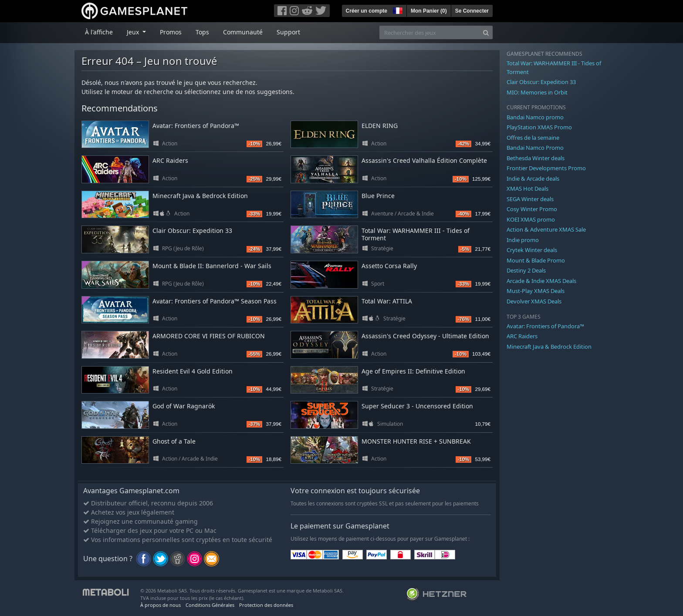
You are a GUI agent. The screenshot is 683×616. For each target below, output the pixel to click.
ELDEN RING (380, 126)
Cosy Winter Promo (532, 209)
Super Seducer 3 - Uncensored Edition (417, 406)
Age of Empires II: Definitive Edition (413, 371)
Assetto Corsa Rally (389, 266)
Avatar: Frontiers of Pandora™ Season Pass (215, 301)
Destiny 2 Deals (526, 270)
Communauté (243, 32)
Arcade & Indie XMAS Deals (541, 281)
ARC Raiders (170, 160)
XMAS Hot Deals (527, 189)
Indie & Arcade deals (533, 178)
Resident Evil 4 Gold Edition (193, 371)
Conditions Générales (210, 605)
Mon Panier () (429, 11)
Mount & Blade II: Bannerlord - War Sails (212, 266)
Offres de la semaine (533, 138)
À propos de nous (161, 605)
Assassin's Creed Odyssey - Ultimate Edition (425, 336)
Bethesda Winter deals (536, 158)
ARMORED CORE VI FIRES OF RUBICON (209, 336)
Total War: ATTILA (387, 301)
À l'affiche (99, 32)
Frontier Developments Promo (546, 168)
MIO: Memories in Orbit (537, 92)
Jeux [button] (134, 32)
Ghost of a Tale (174, 441)
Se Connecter (472, 11)
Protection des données (266, 605)
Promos (171, 32)
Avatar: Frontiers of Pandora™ (196, 126)
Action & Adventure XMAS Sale (546, 229)
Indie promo (523, 240)
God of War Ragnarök (184, 406)
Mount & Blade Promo (536, 260)
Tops (202, 32)
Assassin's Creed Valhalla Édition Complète (424, 160)
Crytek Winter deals (532, 250)
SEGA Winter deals (530, 199)
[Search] (486, 32)
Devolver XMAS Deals (534, 301)
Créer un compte (367, 11)
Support (288, 32)
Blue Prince (378, 196)
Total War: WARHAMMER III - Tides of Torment (416, 234)
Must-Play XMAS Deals (536, 291)
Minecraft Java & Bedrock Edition (200, 196)
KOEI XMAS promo (531, 219)
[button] (397, 10)
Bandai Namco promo (535, 117)
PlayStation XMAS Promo (539, 127)
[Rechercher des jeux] (429, 32)
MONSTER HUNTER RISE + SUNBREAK (416, 441)
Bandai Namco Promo (535, 148)
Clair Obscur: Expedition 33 (192, 231)
